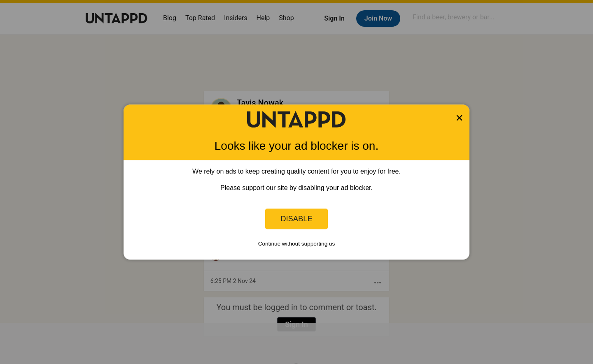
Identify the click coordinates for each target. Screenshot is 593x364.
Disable (296, 219)
